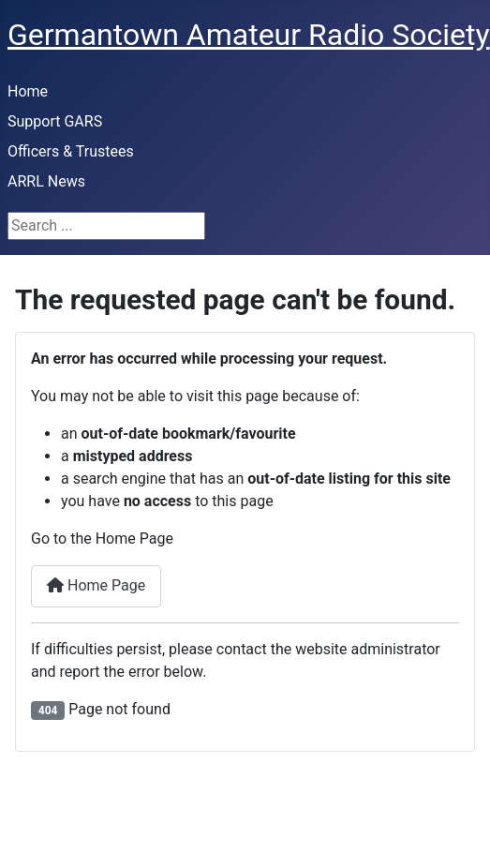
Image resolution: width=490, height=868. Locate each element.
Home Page (96, 585)
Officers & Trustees (71, 151)
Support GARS (55, 121)
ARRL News (46, 181)
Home (28, 91)
